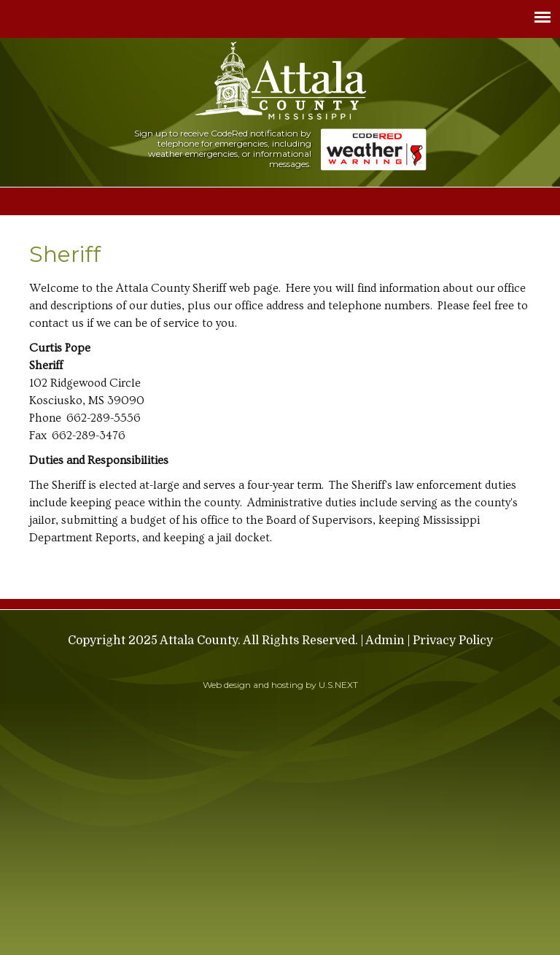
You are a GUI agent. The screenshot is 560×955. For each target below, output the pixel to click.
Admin (385, 641)
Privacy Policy (453, 641)
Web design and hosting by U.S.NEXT (280, 685)
